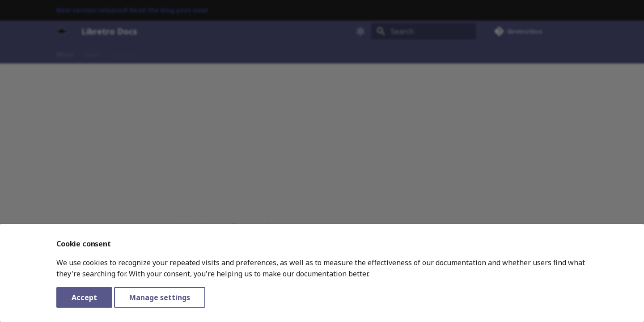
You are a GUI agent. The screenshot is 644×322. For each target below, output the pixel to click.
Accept (84, 297)
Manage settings (160, 297)
